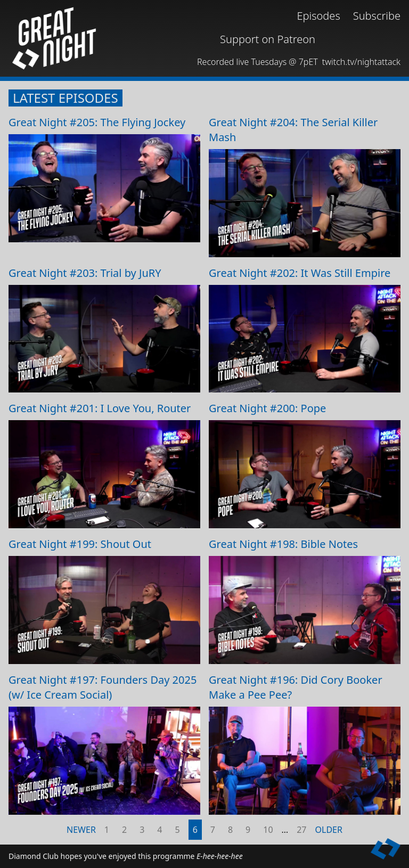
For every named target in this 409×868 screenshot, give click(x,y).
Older (329, 830)
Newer (81, 830)
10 (268, 830)
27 (301, 830)
